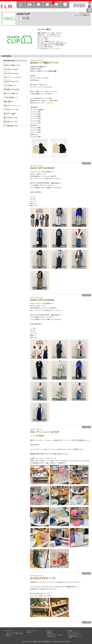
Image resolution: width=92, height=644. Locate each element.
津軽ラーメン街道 (19, 634)
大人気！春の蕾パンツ (10, 98)
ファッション (10, 632)
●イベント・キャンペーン (32, 631)
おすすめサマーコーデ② (11, 110)
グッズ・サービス (17, 632)
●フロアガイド (9, 635)
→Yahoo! (70, 638)
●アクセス (49, 631)
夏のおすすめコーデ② (10, 118)
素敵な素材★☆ (8, 102)
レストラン (12, 634)
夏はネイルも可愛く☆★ (11, 94)
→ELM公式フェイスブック (74, 635)
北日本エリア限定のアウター (12, 65)
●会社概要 (70, 631)
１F (7, 637)
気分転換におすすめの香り (12, 89)
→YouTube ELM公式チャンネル (75, 636)
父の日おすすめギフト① (11, 81)
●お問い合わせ (50, 634)
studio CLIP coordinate (11, 69)
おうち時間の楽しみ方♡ (11, 126)
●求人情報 (29, 632)
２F (10, 637)
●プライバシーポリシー (73, 632)
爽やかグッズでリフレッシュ (12, 106)
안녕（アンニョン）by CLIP (12, 77)
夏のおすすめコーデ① (10, 122)
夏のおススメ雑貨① (10, 114)
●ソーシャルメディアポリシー (74, 634)
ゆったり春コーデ (10, 85)
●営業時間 (49, 632)
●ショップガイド (9, 631)
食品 (8, 634)
